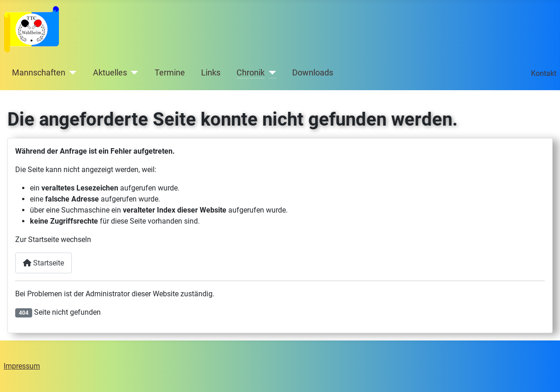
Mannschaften (39, 73)
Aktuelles (110, 73)
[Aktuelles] (133, 73)
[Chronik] (270, 73)
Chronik (251, 73)
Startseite (43, 263)
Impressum (22, 366)
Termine (170, 73)
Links (211, 73)
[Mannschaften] (71, 73)
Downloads (313, 73)
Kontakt (544, 73)
